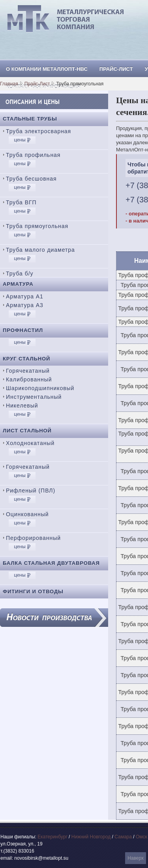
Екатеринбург (52, 837)
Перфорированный (33, 538)
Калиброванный (29, 379)
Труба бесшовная (31, 179)
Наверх (136, 858)
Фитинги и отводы (33, 592)
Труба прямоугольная (37, 226)
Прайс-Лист (37, 84)
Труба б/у (20, 274)
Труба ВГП (21, 202)
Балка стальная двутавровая (51, 563)
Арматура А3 (25, 305)
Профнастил (23, 330)
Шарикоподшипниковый (40, 388)
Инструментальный (34, 397)
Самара (123, 837)
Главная (9, 84)
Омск (141, 837)
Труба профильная (33, 155)
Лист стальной (27, 431)
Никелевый (22, 406)
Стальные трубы (30, 119)
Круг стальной (26, 359)
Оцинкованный (27, 514)
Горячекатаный (28, 371)
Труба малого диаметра (40, 250)
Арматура (18, 284)
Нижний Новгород (91, 837)
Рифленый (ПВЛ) (31, 491)
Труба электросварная (38, 131)
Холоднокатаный (30, 443)
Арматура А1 (25, 296)
